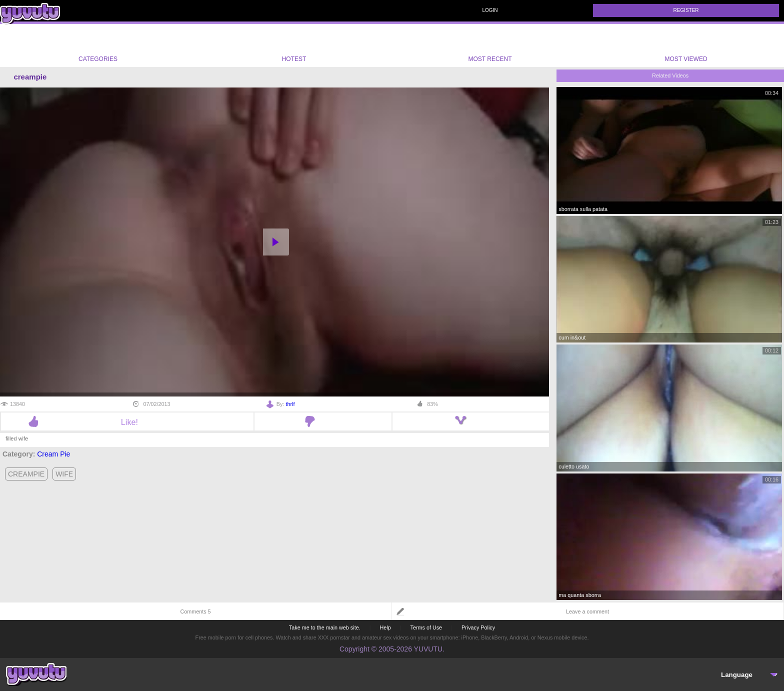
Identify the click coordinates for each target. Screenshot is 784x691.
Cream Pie (53, 454)
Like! (127, 422)
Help (385, 627)
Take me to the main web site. (325, 627)
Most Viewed (686, 47)
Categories (98, 45)
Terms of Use (426, 627)
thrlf (290, 404)
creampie (26, 474)
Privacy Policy (478, 627)
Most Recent (490, 45)
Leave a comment (587, 611)
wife (64, 474)
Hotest (294, 45)
